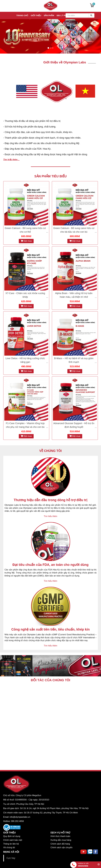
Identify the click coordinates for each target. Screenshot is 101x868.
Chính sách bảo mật (13, 840)
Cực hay (11, 858)
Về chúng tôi (9, 848)
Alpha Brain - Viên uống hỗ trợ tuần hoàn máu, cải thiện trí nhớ (74, 295)
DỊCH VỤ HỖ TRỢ (60, 833)
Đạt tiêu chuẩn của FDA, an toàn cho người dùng (50, 565)
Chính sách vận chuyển (62, 848)
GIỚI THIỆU (10, 833)
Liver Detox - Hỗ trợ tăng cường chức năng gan (25, 360)
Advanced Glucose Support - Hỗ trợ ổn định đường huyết (74, 425)
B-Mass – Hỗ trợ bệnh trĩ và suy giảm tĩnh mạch (74, 360)
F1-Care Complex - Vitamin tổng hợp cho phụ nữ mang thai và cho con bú (25, 425)
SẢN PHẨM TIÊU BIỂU (51, 176)
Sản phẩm (49, 15)
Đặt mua (26, 241)
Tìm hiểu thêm (50, 516)
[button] (8, 36)
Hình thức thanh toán (60, 836)
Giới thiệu (36, 15)
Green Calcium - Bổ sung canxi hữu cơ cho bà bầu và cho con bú (74, 230)
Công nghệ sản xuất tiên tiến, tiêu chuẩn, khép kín (50, 629)
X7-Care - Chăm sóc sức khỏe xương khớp (25, 295)
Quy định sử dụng (12, 836)
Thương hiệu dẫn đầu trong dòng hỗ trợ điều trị (51, 500)
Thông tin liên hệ (11, 844)
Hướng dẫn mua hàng (61, 840)
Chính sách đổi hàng (60, 844)
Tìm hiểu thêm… (11, 160)
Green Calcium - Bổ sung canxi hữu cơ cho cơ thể (25, 230)
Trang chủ (22, 15)
